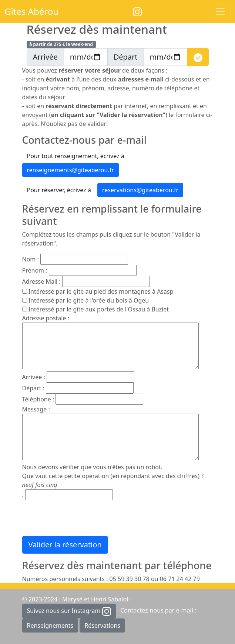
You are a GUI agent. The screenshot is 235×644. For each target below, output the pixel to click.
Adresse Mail (40, 281)
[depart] (166, 57)
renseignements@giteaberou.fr (70, 170)
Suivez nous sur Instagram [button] (69, 611)
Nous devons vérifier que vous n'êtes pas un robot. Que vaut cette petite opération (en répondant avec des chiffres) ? (113, 476)
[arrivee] (86, 57)
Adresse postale (44, 318)
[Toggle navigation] (220, 11)
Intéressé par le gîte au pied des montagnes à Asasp (101, 291)
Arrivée (32, 377)
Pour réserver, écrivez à (59, 190)
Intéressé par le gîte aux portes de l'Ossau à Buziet (99, 309)
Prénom (33, 270)
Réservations (102, 625)
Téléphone (37, 399)
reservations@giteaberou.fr (140, 190)
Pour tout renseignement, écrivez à (76, 156)
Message (35, 409)
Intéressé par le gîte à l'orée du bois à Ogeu (89, 300)
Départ (32, 388)
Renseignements (50, 625)
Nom (29, 259)
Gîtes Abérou (31, 11)
